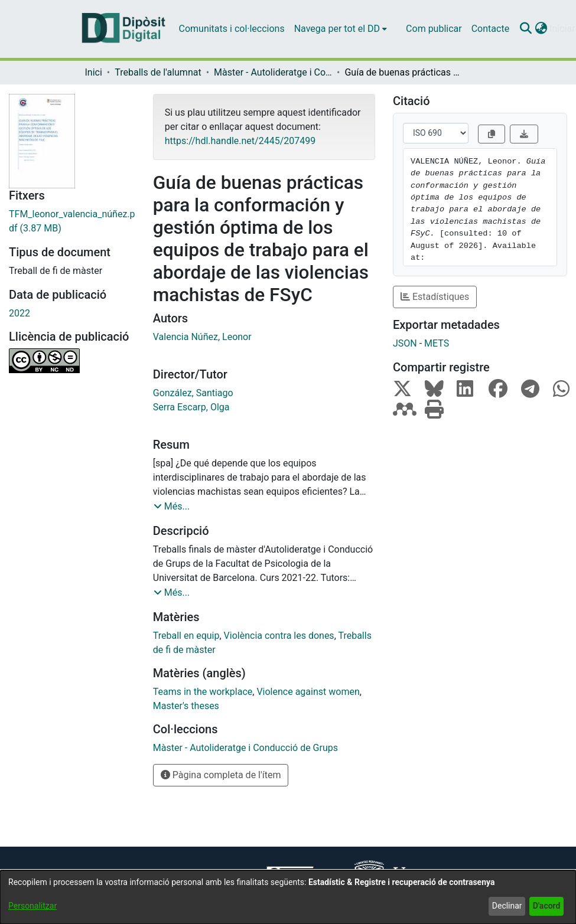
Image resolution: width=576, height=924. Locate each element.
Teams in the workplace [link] (203, 692)
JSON (405, 343)
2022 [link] (19, 313)
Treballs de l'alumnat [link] (158, 72)
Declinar (507, 906)
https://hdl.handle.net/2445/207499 (240, 141)
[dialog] (288, 897)
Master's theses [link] (186, 706)
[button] (525, 29)
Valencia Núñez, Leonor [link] (202, 337)
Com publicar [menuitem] (434, 29)
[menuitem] (341, 29)
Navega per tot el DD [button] (337, 29)
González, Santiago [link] (193, 393)
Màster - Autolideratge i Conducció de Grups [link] (273, 72)
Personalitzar (32, 906)
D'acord (547, 906)
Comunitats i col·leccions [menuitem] (232, 29)
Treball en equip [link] (186, 636)
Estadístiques (435, 297)
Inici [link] (94, 72)
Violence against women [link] (308, 692)
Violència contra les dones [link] (279, 636)
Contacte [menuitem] (490, 29)
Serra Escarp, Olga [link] (191, 407)
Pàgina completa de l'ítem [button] (221, 775)
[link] (72, 221)
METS (437, 343)
